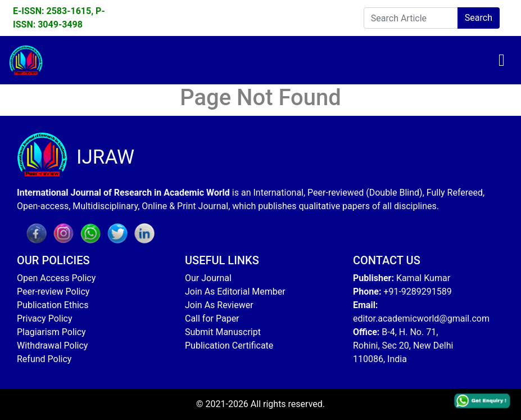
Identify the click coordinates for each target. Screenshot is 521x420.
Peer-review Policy (53, 292)
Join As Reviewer (219, 305)
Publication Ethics (53, 305)
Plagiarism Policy (51, 332)
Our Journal (208, 278)
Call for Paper (212, 319)
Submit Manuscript (223, 332)
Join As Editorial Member (235, 292)
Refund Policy (44, 359)
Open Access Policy (56, 278)
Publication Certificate (229, 346)
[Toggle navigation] (502, 60)
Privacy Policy (45, 319)
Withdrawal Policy (52, 346)
